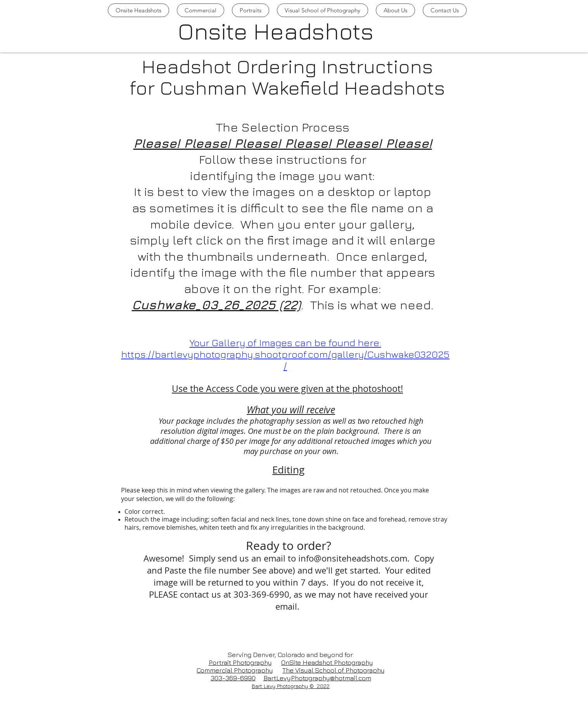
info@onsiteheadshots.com (353, 558)
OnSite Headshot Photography (327, 662)
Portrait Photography (240, 662)
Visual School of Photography (340, 670)
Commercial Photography (235, 670)
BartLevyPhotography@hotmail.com (317, 678)
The (289, 670)
